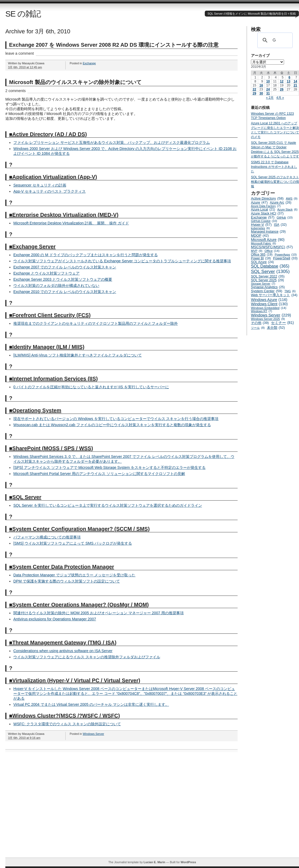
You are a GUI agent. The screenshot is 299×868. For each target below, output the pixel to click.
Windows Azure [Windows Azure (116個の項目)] (269, 300)
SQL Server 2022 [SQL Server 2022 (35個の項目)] (268, 276)
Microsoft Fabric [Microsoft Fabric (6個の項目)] (263, 243)
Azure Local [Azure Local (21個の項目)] (263, 209)
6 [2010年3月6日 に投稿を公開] (290, 77)
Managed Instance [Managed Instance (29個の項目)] (268, 232)
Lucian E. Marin (154, 862)
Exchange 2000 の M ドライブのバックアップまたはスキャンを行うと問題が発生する (86, 255)
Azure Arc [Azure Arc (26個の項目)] (281, 203)
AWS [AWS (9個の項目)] (292, 199)
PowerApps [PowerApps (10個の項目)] (286, 255)
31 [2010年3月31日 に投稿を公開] (268, 93)
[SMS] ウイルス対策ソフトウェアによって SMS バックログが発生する (73, 543)
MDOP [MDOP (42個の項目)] (260, 235)
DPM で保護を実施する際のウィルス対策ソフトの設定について (67, 581)
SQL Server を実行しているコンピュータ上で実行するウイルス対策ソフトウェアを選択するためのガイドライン (108, 505)
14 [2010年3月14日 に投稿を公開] (295, 81)
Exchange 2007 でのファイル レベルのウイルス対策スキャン (65, 267)
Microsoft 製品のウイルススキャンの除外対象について (75, 82)
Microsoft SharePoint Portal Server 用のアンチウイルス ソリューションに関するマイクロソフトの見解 (99, 474)
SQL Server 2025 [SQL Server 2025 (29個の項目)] (267, 280)
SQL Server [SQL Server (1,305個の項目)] (270, 272)
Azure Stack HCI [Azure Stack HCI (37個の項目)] (267, 213)
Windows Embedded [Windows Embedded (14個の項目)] (269, 308)
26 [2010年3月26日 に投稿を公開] (282, 89)
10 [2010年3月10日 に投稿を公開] (268, 81)
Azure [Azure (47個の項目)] (259, 202)
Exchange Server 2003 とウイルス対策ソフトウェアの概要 (63, 279)
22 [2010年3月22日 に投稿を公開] (254, 89)
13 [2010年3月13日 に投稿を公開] (288, 81)
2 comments (15, 91)
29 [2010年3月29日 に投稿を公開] (254, 93)
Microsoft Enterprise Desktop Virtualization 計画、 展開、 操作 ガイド (71, 223)
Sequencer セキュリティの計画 (40, 185)
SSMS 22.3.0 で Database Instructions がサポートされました (274, 167)
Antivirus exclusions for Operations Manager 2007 (55, 619)
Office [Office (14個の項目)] (272, 251)
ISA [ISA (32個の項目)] (280, 225)
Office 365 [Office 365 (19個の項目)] (262, 255)
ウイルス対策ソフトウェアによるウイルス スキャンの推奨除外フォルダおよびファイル (87, 657)
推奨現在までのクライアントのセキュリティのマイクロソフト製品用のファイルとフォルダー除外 (96, 323)
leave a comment (20, 53)
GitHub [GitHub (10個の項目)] (285, 217)
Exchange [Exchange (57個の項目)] (263, 217)
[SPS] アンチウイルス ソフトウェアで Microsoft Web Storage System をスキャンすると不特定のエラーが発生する (109, 467)
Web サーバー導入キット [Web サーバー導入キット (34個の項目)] (274, 295)
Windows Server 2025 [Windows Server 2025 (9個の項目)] (268, 319)
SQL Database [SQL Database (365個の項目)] (270, 266)
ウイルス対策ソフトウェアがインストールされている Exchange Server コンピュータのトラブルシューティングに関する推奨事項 (122, 261)
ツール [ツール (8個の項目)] (258, 328)
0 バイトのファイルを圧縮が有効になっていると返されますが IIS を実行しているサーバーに (91, 387)
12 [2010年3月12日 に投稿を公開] (282, 81)
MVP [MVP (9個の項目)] (257, 251)
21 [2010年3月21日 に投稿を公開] (295, 85)
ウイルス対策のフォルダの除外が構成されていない (56, 286)
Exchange (89, 63)
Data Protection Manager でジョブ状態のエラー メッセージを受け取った (74, 575)
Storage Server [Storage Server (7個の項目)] (263, 284)
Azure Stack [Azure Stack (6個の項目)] (287, 209)
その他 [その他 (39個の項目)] (260, 323)
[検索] (274, 40)
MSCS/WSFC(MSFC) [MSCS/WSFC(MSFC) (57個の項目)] (272, 247)
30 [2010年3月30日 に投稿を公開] (261, 93)
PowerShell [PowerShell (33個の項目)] (285, 258)
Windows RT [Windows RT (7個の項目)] (261, 311)
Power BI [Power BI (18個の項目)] (261, 258)
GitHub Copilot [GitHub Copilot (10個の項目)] (264, 221)
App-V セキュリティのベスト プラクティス (50, 191)
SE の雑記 (23, 14)
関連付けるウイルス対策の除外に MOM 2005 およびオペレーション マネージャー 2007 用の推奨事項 (99, 613)
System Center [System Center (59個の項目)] (267, 291)
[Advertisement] (50, 808)
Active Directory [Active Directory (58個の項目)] (267, 198)
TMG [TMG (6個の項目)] (290, 291)
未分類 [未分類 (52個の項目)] (276, 328)
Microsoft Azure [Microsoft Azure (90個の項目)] (268, 240)
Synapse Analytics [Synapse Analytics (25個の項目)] (268, 287)
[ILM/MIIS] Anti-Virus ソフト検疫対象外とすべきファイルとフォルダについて (78, 355)
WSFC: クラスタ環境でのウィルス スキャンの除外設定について (67, 724)
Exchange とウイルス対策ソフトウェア (46, 273)
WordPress (188, 862)
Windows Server (93, 734)
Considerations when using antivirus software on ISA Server (63, 651)
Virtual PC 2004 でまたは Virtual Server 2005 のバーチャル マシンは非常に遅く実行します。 (91, 704)
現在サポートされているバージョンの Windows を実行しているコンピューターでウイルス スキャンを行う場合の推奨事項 (116, 419)
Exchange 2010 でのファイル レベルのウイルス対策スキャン (65, 292)
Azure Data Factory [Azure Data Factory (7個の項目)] (266, 206)
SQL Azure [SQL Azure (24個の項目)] (262, 262)
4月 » (280, 98)
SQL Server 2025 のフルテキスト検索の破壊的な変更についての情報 (275, 182)
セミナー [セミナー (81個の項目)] (282, 323)
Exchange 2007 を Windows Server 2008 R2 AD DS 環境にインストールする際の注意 (114, 45)
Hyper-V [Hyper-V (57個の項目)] (261, 225)
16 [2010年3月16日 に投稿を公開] (261, 85)
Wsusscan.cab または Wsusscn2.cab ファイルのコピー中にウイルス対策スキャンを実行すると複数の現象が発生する (112, 425)
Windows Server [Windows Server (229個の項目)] (271, 315)
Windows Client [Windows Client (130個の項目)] (269, 304)
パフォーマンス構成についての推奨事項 (47, 537)
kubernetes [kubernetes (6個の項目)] (260, 228)
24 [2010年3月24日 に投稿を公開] (268, 89)
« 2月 (270, 98)
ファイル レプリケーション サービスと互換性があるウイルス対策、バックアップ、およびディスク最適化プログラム (112, 142)
